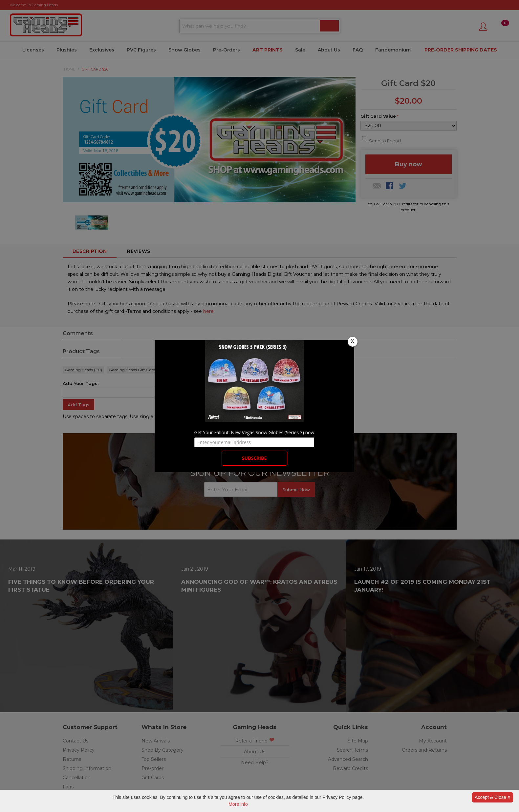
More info (238, 804)
